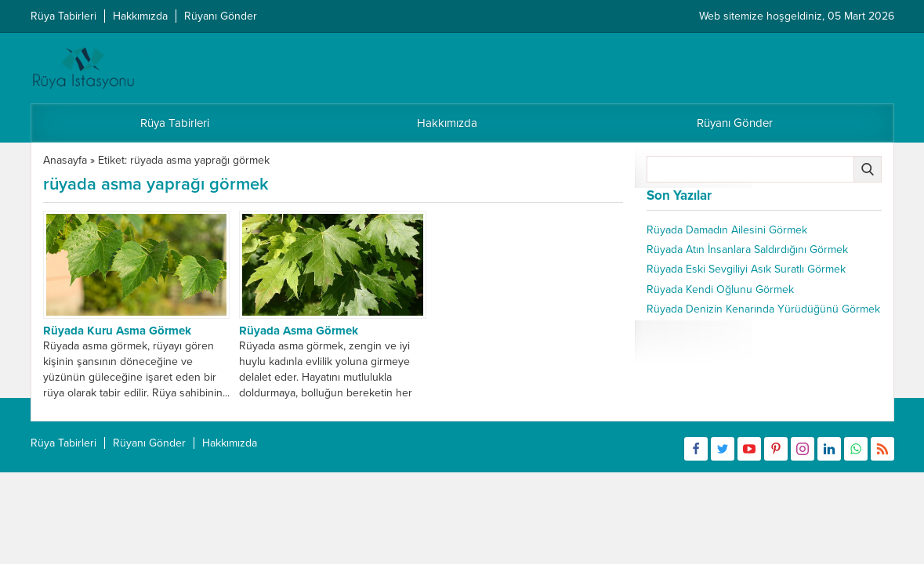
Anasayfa (65, 160)
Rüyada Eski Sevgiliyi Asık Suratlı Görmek (746, 269)
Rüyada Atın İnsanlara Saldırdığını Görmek (747, 249)
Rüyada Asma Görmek (299, 331)
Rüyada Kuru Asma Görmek (117, 331)
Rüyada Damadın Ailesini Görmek (727, 230)
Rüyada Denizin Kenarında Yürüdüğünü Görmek (763, 309)
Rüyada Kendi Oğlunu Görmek (720, 289)
